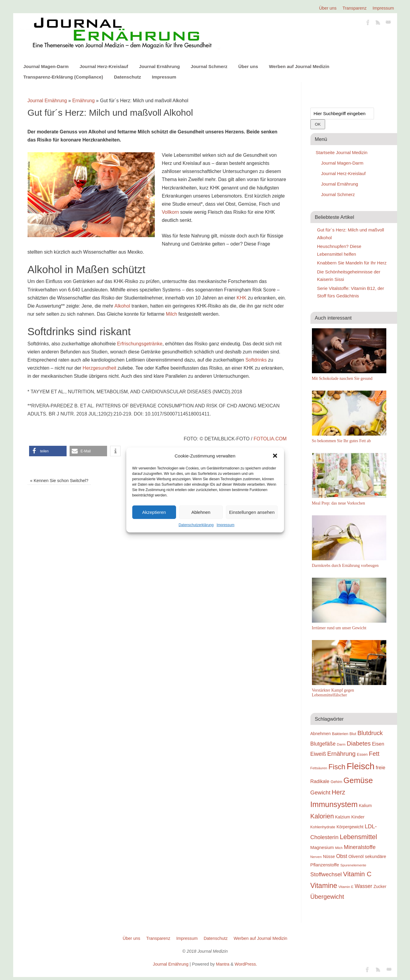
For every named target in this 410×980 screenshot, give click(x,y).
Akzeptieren (154, 512)
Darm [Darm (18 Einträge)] (341, 744)
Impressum (225, 525)
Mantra (223, 964)
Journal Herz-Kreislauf (104, 66)
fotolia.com (269, 439)
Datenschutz (127, 77)
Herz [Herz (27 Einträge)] (338, 792)
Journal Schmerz (209, 66)
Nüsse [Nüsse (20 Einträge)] (329, 856)
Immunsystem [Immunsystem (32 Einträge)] (334, 804)
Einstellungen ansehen (252, 512)
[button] (275, 456)
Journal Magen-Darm (46, 66)
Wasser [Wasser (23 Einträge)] (364, 886)
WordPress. (246, 964)
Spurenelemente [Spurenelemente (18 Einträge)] (353, 865)
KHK (242, 298)
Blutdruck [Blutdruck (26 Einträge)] (370, 733)
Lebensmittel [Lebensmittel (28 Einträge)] (359, 837)
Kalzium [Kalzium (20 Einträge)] (343, 817)
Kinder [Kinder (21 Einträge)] (358, 817)
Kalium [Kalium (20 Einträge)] (365, 806)
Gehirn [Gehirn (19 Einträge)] (336, 782)
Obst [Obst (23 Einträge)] (342, 856)
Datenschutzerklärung (196, 525)
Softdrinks (256, 360)
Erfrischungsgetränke (140, 344)
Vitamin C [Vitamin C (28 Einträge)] (357, 874)
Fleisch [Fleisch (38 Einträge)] (361, 766)
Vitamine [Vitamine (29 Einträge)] (324, 886)
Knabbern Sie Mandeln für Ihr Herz (352, 263)
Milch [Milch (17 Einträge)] (339, 848)
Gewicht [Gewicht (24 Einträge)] (320, 792)
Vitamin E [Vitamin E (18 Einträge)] (346, 887)
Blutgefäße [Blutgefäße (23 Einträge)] (323, 744)
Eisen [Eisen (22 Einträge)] (378, 744)
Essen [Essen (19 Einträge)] (362, 754)
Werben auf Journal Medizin (299, 66)
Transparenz (355, 8)
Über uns (328, 8)
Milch (171, 314)
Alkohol (122, 306)
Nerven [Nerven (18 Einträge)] (316, 857)
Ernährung (84, 101)
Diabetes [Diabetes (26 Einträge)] (359, 743)
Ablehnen (201, 512)
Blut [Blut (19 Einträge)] (353, 734)
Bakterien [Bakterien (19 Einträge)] (340, 734)
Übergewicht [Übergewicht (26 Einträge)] (327, 897)
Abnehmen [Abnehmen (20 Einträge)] (321, 734)
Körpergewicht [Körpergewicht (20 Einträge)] (350, 827)
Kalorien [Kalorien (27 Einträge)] (322, 816)
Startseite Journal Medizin (342, 152)
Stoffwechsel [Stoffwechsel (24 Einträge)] (326, 874)
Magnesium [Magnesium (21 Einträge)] (322, 847)
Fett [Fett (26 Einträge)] (374, 754)
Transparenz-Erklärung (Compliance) (63, 77)
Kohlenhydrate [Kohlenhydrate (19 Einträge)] (323, 827)
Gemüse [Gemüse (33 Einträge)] (358, 780)
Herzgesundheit (100, 368)
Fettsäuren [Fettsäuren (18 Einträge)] (319, 768)
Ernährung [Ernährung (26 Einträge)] (341, 754)
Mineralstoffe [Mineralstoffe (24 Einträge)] (360, 847)
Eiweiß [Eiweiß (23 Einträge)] (318, 754)
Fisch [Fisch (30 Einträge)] (337, 767)
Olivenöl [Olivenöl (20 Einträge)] (356, 856)
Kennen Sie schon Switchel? (59, 481)
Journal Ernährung (160, 66)
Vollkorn (171, 212)
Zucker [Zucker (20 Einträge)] (380, 886)
